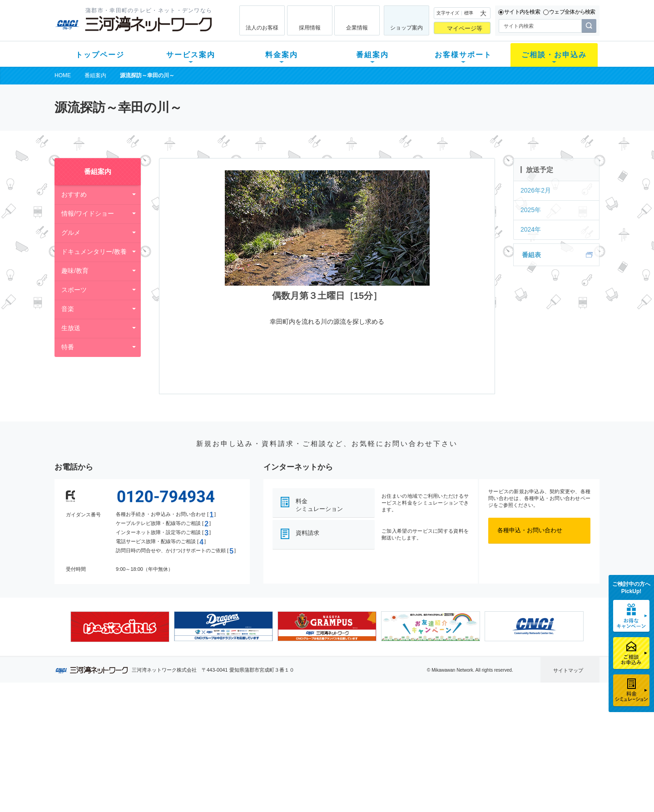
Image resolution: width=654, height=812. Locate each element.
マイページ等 (465, 28)
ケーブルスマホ (179, 754)
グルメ (71, 233)
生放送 (71, 328)
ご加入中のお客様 (114, 730)
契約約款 (170, 790)
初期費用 (238, 719)
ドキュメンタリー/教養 (94, 252)
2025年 (531, 210)
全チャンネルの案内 (320, 750)
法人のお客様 (262, 28)
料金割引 (238, 742)
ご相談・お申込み (554, 55)
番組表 (531, 255)
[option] (120, 627)
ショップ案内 (406, 28)
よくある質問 (378, 719)
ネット (167, 730)
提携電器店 (443, 730)
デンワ (167, 742)
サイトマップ (568, 670)
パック (235, 754)
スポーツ (74, 290)
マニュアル (375, 730)
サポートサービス (384, 742)
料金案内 (282, 55)
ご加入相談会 (446, 742)
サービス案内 (191, 55)
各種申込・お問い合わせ (530, 530)
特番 (68, 347)
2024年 (531, 229)
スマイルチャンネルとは (326, 719)
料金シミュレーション (319, 505)
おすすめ (74, 194)
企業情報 (357, 28)
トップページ (100, 55)
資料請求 (307, 533)
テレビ (167, 719)
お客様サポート (463, 55)
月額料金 (238, 730)
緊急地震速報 (176, 766)
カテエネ (170, 778)
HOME (63, 75)
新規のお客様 (109, 719)
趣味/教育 (75, 271)
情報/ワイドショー (88, 213)
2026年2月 (536, 190)
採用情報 (310, 28)
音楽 (68, 309)
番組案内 (372, 55)
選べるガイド (109, 742)
